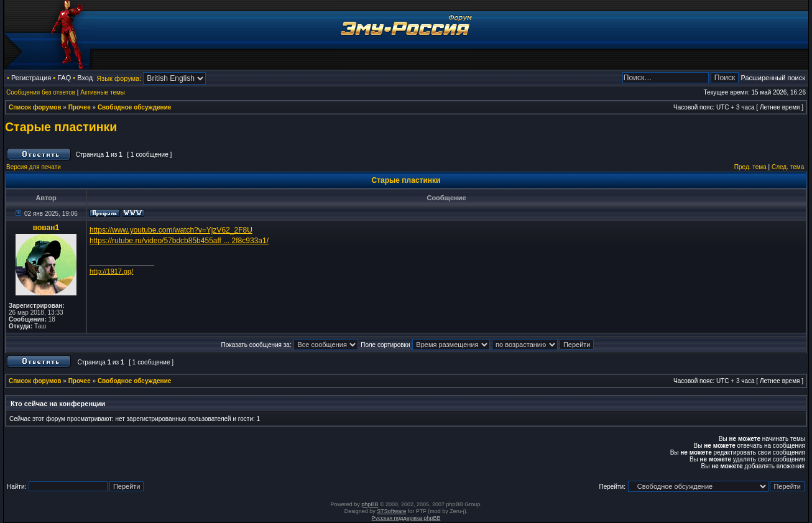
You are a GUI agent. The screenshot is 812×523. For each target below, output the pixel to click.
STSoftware (391, 511)
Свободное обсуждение (134, 107)
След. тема (788, 167)
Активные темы (103, 92)
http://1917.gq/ (111, 271)
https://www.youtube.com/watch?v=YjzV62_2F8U (171, 230)
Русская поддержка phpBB (406, 518)
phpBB (370, 504)
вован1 (46, 228)
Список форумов (35, 107)
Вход (85, 78)
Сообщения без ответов (41, 92)
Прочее (80, 107)
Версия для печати (34, 167)
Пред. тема (750, 167)
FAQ (64, 78)
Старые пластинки (61, 127)
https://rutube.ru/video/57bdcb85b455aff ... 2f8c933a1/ (179, 241)
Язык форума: (119, 78)
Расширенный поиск (773, 78)
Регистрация (31, 78)
